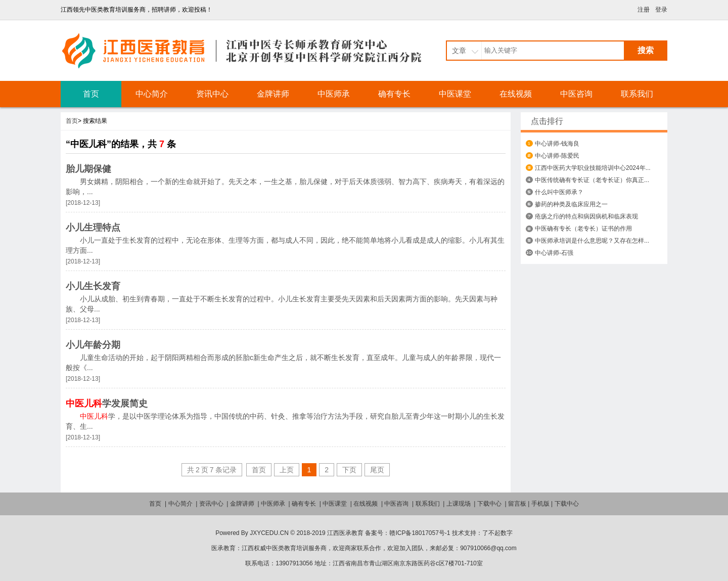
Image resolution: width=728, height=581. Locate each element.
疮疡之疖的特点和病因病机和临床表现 (586, 216)
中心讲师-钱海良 (557, 144)
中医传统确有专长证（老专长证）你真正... (592, 180)
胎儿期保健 (88, 169)
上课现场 (459, 504)
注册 (644, 10)
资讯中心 (212, 94)
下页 (349, 470)
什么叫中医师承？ (559, 192)
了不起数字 (497, 533)
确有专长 (394, 94)
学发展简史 (107, 404)
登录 (661, 10)
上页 (287, 470)
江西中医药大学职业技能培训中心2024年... (593, 168)
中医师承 (334, 94)
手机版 (540, 504)
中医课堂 (455, 94)
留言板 (517, 504)
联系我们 (637, 94)
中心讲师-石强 (554, 253)
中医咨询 (576, 94)
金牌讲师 (273, 94)
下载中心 (489, 504)
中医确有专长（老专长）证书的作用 (583, 229)
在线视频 (516, 94)
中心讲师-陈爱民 (557, 156)
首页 (91, 94)
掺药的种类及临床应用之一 (571, 204)
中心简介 (152, 94)
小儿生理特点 (93, 228)
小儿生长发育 (93, 286)
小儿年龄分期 (93, 345)
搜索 (646, 50)
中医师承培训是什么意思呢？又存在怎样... (592, 241)
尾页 (377, 470)
